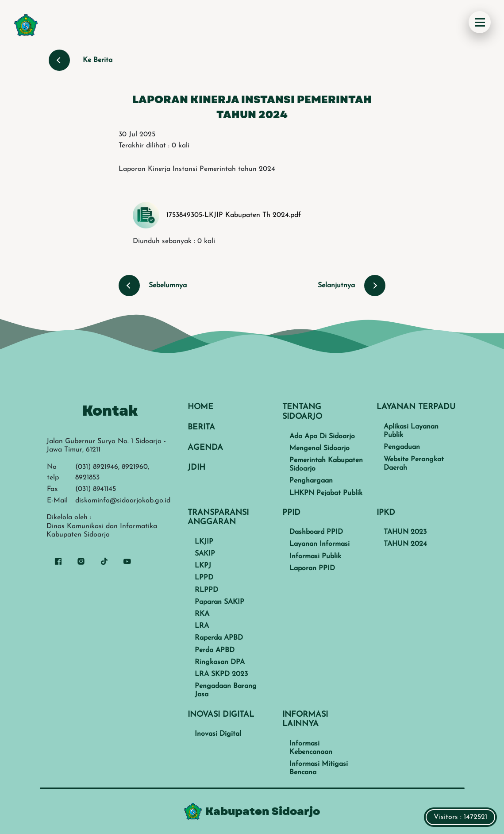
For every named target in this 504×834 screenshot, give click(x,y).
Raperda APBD (219, 638)
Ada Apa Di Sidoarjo (322, 436)
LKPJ (203, 566)
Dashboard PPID (316, 532)
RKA (202, 614)
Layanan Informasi (319, 544)
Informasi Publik (315, 556)
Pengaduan (402, 447)
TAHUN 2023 (405, 532)
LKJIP (204, 542)
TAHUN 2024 (405, 544)
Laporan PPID (312, 568)
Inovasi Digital (218, 734)
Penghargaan (311, 481)
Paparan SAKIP (219, 602)
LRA (202, 626)
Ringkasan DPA (220, 662)
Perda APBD (215, 650)
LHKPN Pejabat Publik (326, 493)
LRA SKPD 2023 (221, 674)
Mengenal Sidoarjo (319, 448)
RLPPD (206, 590)
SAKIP (205, 554)
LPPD (204, 578)
